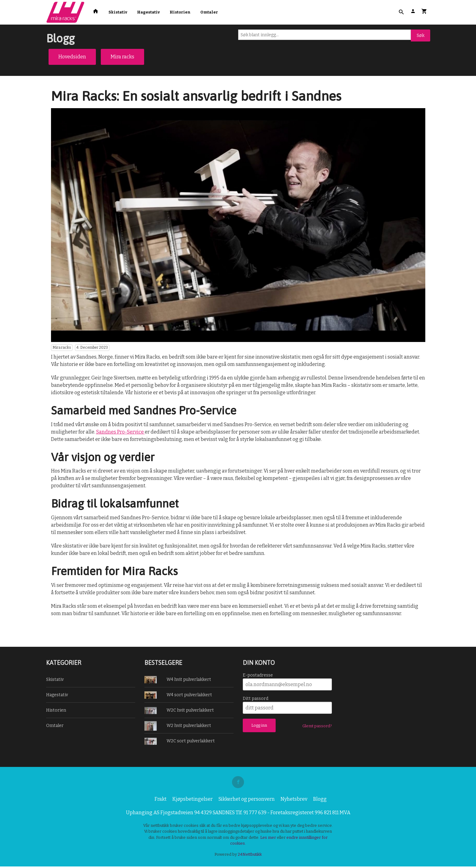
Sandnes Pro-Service (120, 432)
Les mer (269, 839)
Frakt (161, 801)
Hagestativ (148, 12)
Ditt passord (256, 699)
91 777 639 (255, 814)
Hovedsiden (72, 57)
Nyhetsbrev (294, 801)
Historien (180, 12)
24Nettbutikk (250, 856)
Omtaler (209, 12)
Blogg (320, 801)
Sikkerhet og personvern (247, 801)
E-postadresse (258, 675)
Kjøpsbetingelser (193, 801)
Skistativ (118, 12)
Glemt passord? (317, 726)
